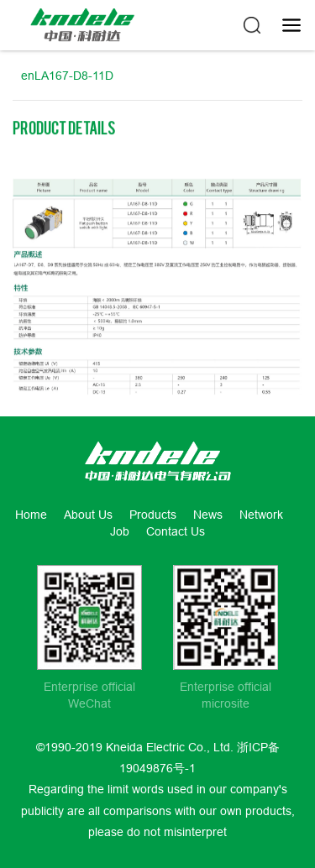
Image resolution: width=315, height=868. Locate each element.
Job (120, 531)
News (208, 515)
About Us (88, 515)
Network (261, 515)
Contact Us (176, 531)
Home (31, 515)
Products (153, 515)
